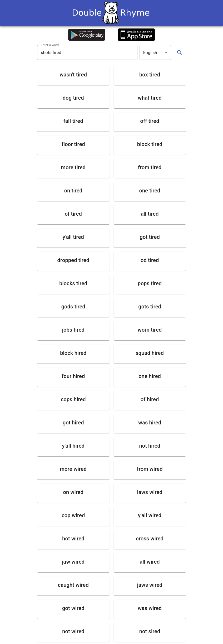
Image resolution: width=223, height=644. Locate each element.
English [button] (150, 53)
